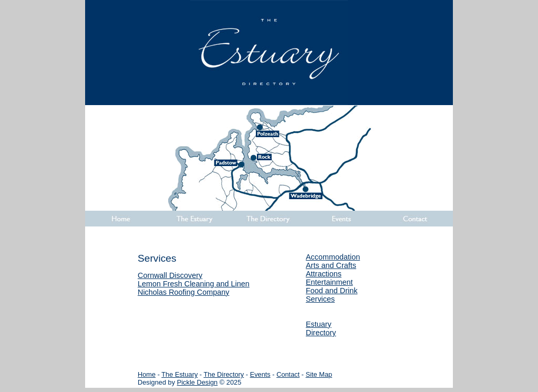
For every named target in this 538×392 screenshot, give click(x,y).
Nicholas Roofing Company (183, 292)
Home (147, 374)
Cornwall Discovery (170, 275)
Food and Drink (332, 291)
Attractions (324, 274)
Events (260, 374)
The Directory (224, 374)
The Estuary (179, 374)
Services (320, 299)
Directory (321, 333)
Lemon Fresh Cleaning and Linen (194, 284)
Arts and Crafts (331, 265)
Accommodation (333, 257)
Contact (288, 374)
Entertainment (329, 282)
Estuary (319, 324)
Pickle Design (198, 382)
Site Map (319, 374)
